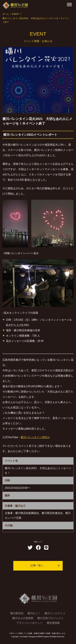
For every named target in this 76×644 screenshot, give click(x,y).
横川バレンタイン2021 (34, 437)
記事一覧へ (37, 565)
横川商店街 (17, 613)
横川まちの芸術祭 (23, 618)
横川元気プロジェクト (51, 618)
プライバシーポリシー (29, 623)
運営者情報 (53, 623)
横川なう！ (34, 613)
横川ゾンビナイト (55, 613)
